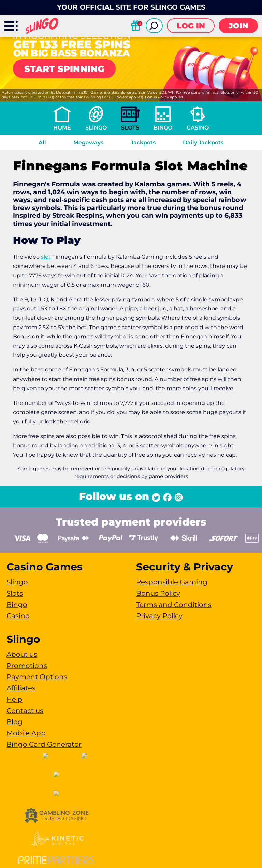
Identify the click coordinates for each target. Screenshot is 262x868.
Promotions (27, 666)
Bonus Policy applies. (164, 97)
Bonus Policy (158, 593)
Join (238, 26)
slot (46, 257)
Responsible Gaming (172, 582)
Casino (198, 128)
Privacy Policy (159, 616)
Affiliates (21, 688)
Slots (130, 128)
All (42, 143)
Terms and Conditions (174, 605)
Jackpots (143, 143)
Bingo (163, 128)
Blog (14, 722)
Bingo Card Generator (44, 744)
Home (62, 128)
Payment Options (37, 677)
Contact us (25, 711)
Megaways (88, 143)
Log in (191, 26)
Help (14, 699)
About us (22, 654)
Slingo (96, 128)
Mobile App (26, 733)
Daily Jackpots (203, 143)
